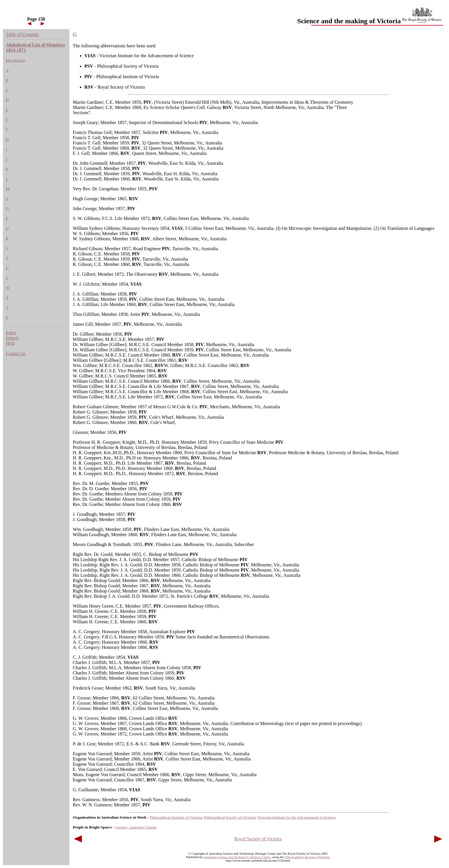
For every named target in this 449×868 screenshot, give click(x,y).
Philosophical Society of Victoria (229, 817)
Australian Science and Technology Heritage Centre (237, 857)
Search (12, 338)
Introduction (15, 60)
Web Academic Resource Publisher (307, 857)
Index (11, 333)
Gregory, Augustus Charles (136, 827)
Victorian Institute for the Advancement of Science (296, 817)
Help (10, 343)
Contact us (16, 354)
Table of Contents (22, 34)
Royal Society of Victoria (258, 839)
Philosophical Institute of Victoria (176, 817)
